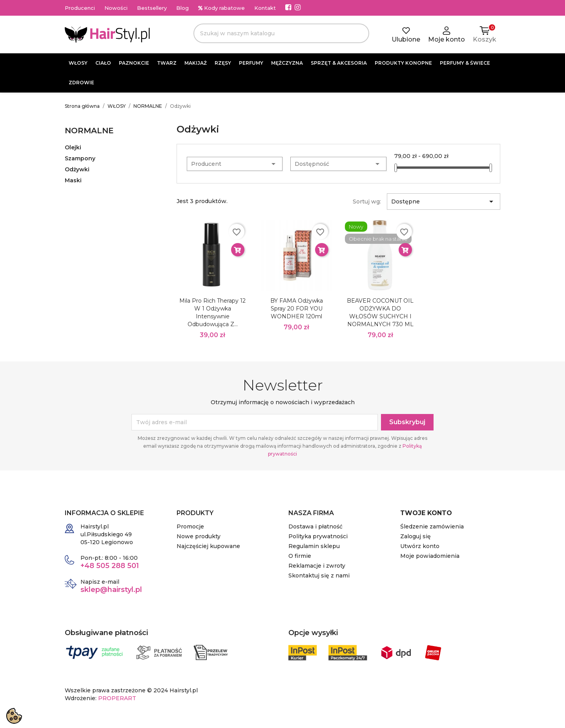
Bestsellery (152, 8)
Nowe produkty (199, 536)
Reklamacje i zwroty (317, 566)
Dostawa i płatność (315, 526)
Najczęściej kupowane (208, 546)
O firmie (300, 556)
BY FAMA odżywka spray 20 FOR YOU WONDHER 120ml (297, 309)
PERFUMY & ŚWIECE (465, 63)
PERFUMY (251, 63)
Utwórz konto (420, 546)
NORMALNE (89, 131)
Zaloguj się (416, 536)
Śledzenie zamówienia (432, 526)
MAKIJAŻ (196, 63)
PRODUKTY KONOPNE (403, 63)
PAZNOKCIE (134, 63)
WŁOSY (78, 63)
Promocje (190, 526)
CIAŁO (103, 63)
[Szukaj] (281, 33)
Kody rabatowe (221, 8)
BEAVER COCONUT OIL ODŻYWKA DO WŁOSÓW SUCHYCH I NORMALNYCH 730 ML (380, 312)
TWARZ (167, 63)
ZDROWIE (81, 83)
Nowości (116, 8)
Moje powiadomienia (430, 556)
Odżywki (77, 169)
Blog (182, 8)
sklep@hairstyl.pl (111, 590)
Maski (73, 180)
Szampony (80, 158)
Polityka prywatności (318, 536)
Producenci (80, 8)
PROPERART (117, 698)
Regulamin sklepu (314, 546)
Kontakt (265, 8)
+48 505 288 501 (110, 566)
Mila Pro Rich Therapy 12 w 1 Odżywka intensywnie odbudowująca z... (212, 312)
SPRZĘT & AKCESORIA (339, 63)
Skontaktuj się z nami (319, 576)
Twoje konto (426, 513)
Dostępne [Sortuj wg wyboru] (444, 202)
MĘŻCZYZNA (287, 63)
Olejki (73, 147)
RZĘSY (223, 63)
